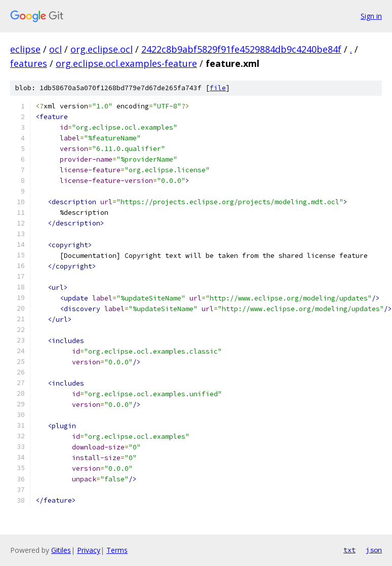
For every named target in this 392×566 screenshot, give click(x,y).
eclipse (25, 49)
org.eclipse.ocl (102, 49)
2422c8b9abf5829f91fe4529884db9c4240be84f (241, 49)
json (374, 550)
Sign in (371, 16)
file (218, 88)
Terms (117, 550)
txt (349, 550)
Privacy (89, 550)
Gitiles (61, 550)
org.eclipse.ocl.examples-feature (126, 63)
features (29, 63)
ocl (55, 49)
